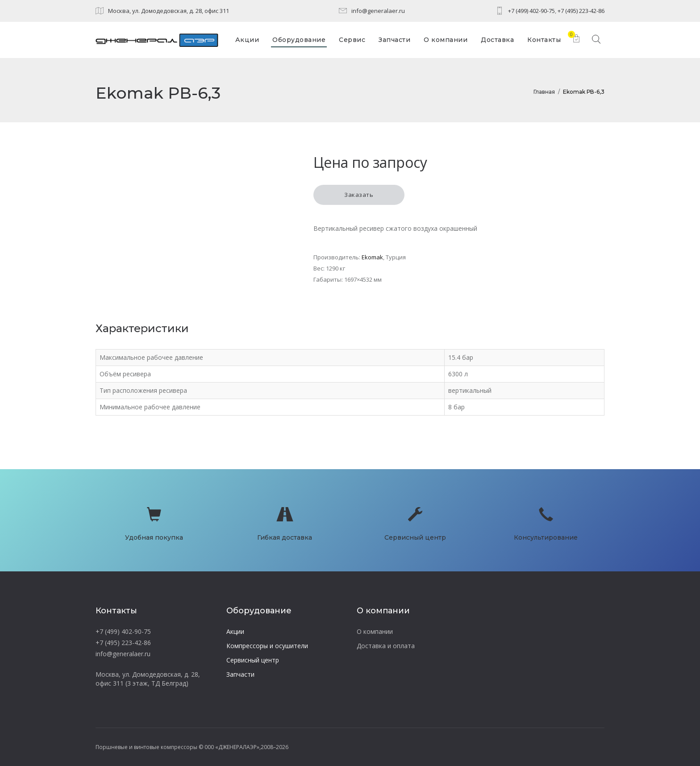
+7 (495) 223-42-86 (581, 11)
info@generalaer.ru (378, 11)
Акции (235, 631)
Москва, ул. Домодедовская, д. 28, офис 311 (169, 11)
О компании (375, 631)
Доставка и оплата (386, 646)
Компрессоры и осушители (267, 646)
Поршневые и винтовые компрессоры (146, 747)
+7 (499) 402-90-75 (531, 11)
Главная (544, 92)
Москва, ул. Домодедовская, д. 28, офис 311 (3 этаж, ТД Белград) (148, 679)
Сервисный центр (253, 660)
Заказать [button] (359, 195)
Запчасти (240, 674)
